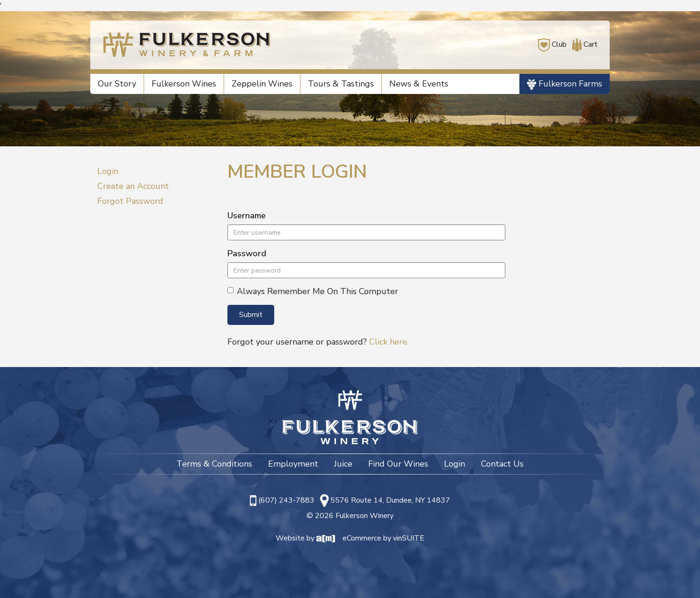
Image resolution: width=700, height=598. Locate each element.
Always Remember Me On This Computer (313, 291)
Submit (251, 315)
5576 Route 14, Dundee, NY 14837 (390, 500)
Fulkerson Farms (565, 84)
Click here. (389, 342)
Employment (293, 464)
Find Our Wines (398, 464)
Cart (583, 44)
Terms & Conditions (214, 464)
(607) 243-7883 (286, 500)
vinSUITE (409, 538)
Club (552, 44)
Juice (343, 464)
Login (108, 171)
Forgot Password (130, 201)
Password (247, 253)
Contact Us (502, 464)
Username (247, 216)
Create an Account (133, 186)
